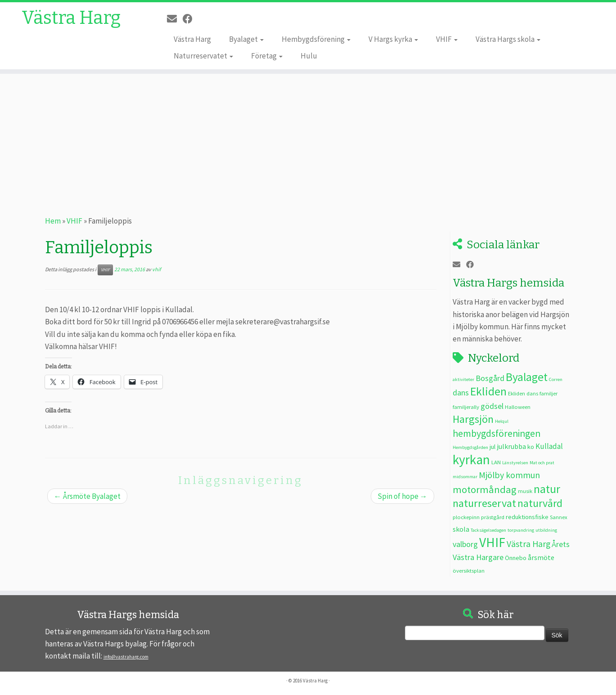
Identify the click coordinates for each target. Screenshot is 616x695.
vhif (157, 269)
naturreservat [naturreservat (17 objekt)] (484, 503)
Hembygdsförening (316, 39)
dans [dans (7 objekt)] (461, 392)
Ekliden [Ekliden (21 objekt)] (488, 391)
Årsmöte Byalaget (87, 496)
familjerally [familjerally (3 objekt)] (466, 407)
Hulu (309, 56)
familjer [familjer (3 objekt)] (549, 393)
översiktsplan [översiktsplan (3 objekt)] (469, 570)
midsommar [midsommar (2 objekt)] (465, 477)
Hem (53, 221)
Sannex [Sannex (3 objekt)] (559, 517)
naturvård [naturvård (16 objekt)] (540, 503)
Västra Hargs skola (508, 39)
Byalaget (246, 39)
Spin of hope (402, 496)
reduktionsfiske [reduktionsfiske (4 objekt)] (527, 517)
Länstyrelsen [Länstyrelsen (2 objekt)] (515, 463)
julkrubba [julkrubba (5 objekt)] (511, 446)
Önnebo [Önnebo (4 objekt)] (516, 558)
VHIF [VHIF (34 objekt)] (492, 542)
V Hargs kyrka (393, 39)
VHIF (447, 39)
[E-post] (175, 19)
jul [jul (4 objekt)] (492, 447)
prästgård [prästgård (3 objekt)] (493, 517)
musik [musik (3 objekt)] (525, 491)
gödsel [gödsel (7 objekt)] (492, 406)
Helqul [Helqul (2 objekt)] (502, 421)
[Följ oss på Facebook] (191, 19)
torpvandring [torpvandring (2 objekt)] (521, 530)
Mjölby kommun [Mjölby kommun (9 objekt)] (509, 475)
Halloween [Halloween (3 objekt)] (518, 407)
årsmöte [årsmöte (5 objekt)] (541, 557)
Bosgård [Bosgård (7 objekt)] (490, 378)
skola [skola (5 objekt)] (461, 529)
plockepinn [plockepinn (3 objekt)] (466, 517)
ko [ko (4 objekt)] (531, 447)
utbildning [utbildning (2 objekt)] (546, 530)
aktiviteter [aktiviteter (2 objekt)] (463, 379)
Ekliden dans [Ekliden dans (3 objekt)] (523, 393)
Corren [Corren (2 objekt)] (556, 379)
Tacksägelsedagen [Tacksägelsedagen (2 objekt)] (488, 530)
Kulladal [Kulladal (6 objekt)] (549, 446)
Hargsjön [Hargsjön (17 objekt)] (473, 419)
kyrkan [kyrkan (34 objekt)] (471, 460)
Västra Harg (71, 18)
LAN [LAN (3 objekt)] (496, 462)
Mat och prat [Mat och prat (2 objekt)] (542, 463)
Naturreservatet (203, 56)
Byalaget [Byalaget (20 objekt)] (527, 377)
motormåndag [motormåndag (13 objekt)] (485, 489)
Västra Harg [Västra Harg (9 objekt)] (528, 544)
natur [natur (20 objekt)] (547, 489)
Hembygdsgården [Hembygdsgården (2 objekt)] (470, 447)
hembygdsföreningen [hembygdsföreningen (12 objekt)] (497, 433)
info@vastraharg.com (126, 657)
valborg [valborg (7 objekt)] (465, 544)
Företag (267, 56)
